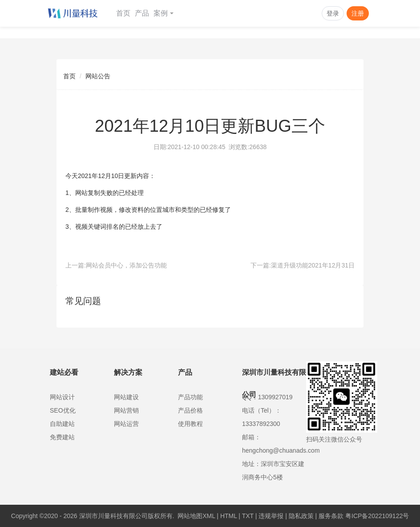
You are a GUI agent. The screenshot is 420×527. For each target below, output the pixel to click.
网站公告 (98, 76)
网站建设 (126, 397)
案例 (164, 13)
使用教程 (190, 424)
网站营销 (126, 410)
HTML (229, 516)
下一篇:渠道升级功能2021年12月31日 (303, 265)
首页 (123, 13)
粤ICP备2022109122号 (377, 516)
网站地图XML (196, 516)
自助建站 (62, 424)
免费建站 (62, 437)
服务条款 (331, 516)
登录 (333, 13)
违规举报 (271, 516)
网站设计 (62, 397)
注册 (358, 13)
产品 (142, 13)
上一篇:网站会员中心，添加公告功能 (116, 265)
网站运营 (126, 424)
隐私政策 (301, 516)
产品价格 (190, 410)
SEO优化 (63, 410)
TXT (248, 516)
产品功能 (190, 397)
